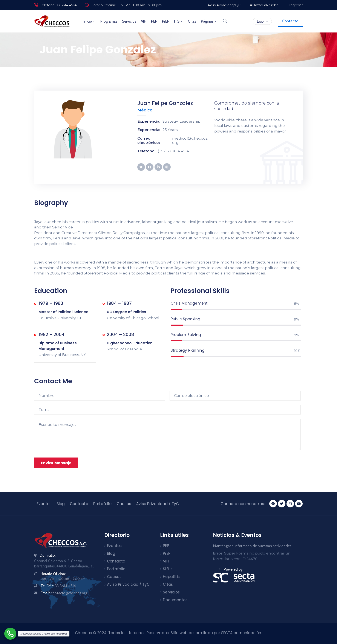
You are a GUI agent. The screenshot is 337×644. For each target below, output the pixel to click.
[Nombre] (100, 396)
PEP (154, 21)
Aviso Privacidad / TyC (158, 504)
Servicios (129, 21)
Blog (61, 504)
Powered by (233, 569)
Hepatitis (171, 577)
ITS (179, 21)
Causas (124, 504)
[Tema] (167, 410)
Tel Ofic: (58, 586)
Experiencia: (149, 121)
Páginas (209, 21)
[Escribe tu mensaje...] (167, 434)
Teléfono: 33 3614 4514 (58, 5)
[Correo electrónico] (235, 396)
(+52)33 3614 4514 (173, 151)
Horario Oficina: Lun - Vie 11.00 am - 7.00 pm (126, 5)
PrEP (166, 21)
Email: (64, 593)
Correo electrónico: (149, 140)
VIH (144, 21)
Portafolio (102, 504)
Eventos (44, 504)
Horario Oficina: (53, 574)
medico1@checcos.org (190, 140)
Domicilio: (48, 555)
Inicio (90, 21)
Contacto (79, 504)
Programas (109, 21)
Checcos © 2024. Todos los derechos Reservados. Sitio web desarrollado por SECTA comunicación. (168, 633)
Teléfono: (146, 151)
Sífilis (168, 569)
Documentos (175, 600)
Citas (192, 21)
